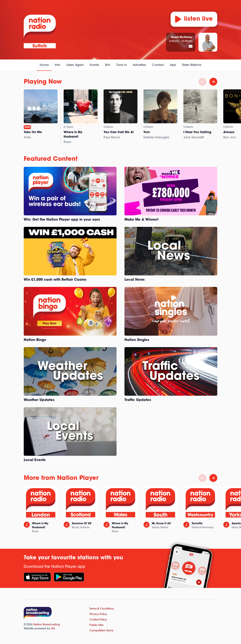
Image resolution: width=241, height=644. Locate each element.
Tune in (122, 65)
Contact (158, 65)
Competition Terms (101, 631)
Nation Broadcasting (47, 625)
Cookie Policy (98, 620)
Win (108, 65)
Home (44, 65)
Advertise (139, 65)
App (173, 65)
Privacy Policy (98, 614)
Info (58, 65)
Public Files (96, 625)
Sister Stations (192, 65)
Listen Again (75, 65)
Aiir (53, 629)
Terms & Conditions (102, 609)
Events (94, 65)
